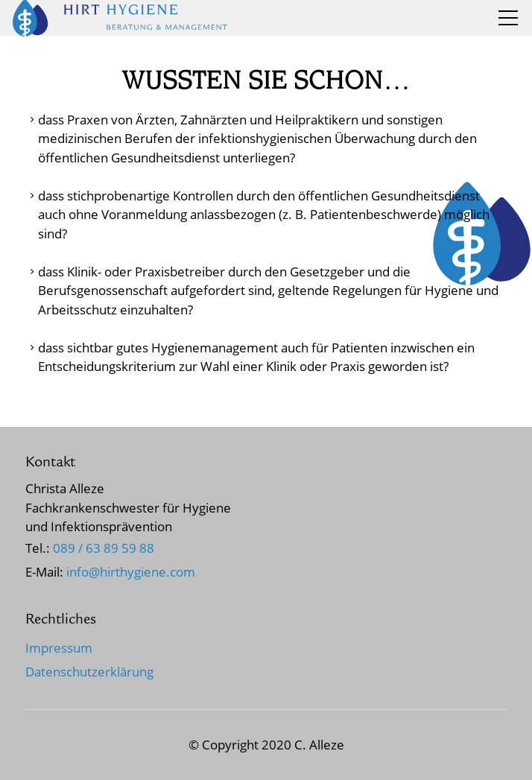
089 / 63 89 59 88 (104, 548)
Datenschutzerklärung (89, 672)
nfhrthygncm (131, 572)
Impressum (59, 648)
